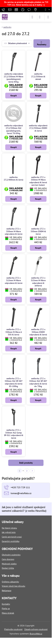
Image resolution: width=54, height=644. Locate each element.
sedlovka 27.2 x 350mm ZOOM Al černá (38, 231)
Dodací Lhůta (8, 568)
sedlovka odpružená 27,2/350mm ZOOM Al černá (38, 128)
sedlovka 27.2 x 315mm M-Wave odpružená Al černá (14, 280)
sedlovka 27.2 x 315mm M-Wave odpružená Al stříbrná (38, 282)
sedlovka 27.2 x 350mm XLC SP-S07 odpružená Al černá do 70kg (38, 382)
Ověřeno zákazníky (10, 582)
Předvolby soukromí (13, 629)
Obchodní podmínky (11, 555)
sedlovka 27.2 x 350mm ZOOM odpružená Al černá (38, 332)
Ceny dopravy (8, 559)
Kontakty (6, 604)
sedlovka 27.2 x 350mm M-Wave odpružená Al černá (14, 231)
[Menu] (48, 17)
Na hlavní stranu (9, 528)
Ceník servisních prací (12, 537)
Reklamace (7, 591)
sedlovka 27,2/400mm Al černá (13, 179)
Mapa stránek (8, 613)
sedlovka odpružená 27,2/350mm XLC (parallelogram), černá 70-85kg (14, 129)
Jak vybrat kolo (9, 532)
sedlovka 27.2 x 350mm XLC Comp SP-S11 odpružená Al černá (14, 434)
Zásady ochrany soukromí (36, 629)
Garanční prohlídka (11, 541)
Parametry (42, 43)
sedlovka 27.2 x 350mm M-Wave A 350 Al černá (14, 332)
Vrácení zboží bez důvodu (13, 586)
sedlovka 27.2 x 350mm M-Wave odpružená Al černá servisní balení (38, 181)
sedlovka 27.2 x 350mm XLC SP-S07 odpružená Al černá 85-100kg (14, 382)
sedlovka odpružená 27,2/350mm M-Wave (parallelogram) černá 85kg (13, 78)
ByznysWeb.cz (36, 634)
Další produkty (26, 463)
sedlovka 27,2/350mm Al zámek (38, 76)
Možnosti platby (9, 564)
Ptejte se (6, 609)
